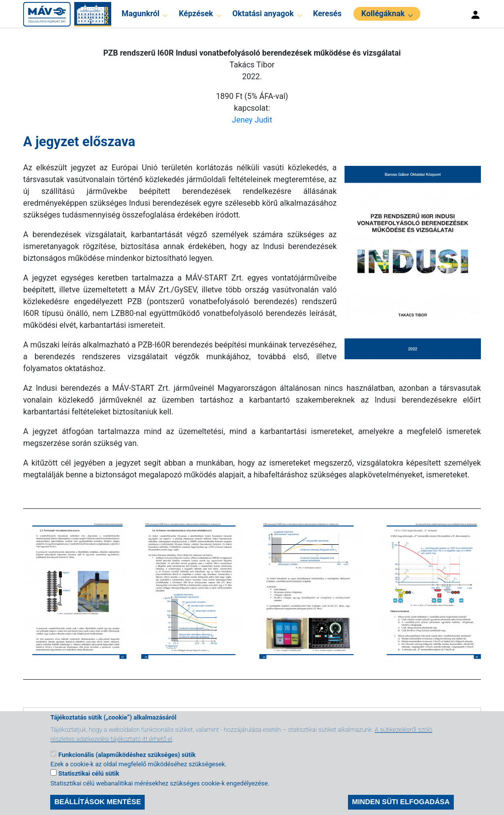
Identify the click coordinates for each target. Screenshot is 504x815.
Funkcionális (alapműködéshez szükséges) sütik (127, 764)
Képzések (196, 14)
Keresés (327, 14)
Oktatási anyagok (263, 14)
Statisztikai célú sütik (89, 783)
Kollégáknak (383, 14)
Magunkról (141, 14)
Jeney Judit (252, 120)
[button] (409, 262)
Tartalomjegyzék (72, 722)
